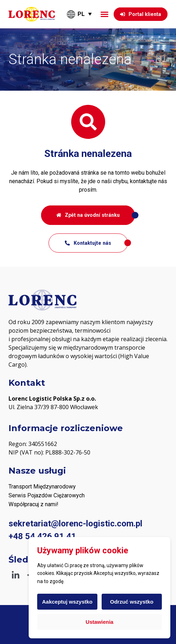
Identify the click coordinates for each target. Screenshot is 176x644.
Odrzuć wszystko (132, 602)
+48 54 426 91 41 (42, 536)
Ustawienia (100, 622)
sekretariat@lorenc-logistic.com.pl (75, 524)
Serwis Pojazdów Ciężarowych (47, 495)
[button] (104, 14)
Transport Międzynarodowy (42, 487)
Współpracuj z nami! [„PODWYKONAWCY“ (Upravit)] (33, 504)
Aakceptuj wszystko (67, 602)
